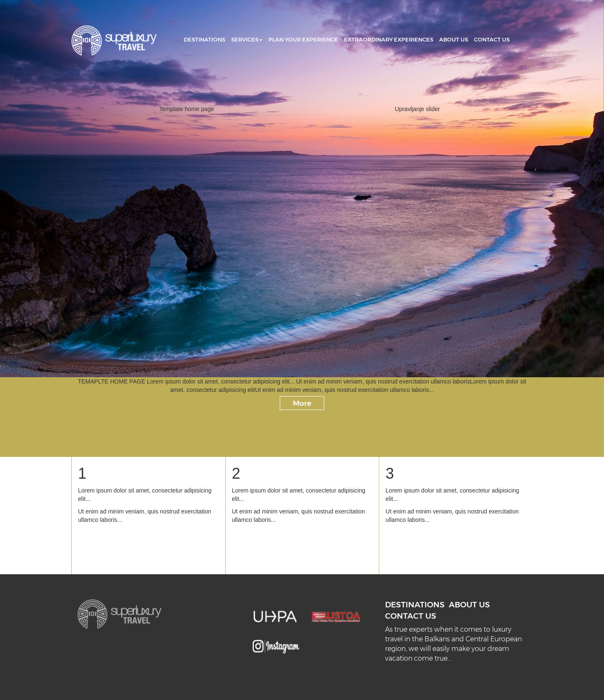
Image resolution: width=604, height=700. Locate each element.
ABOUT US (454, 39)
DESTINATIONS (204, 39)
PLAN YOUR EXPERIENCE (303, 39)
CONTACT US (492, 39)
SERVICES (247, 39)
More (302, 403)
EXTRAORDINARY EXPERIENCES (389, 39)
